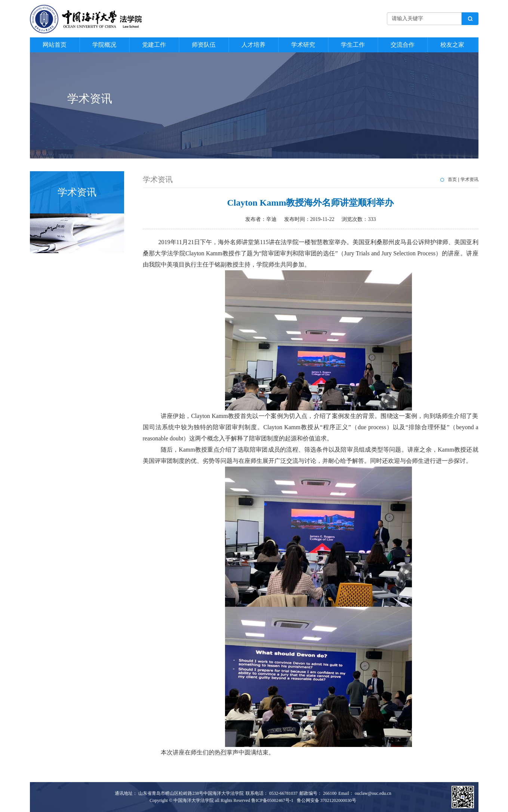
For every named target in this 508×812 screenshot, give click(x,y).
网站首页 (55, 45)
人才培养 (253, 45)
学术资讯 (469, 179)
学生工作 (353, 45)
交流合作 (403, 45)
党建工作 (154, 45)
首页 (452, 179)
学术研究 (303, 45)
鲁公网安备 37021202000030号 (327, 800)
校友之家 (452, 45)
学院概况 (104, 45)
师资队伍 (204, 45)
